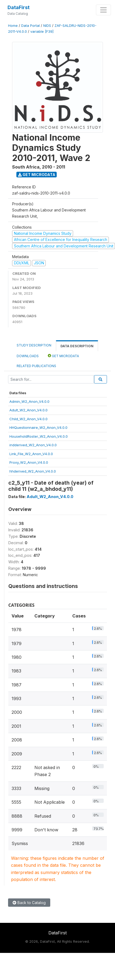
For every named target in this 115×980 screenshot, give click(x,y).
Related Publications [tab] (36, 366)
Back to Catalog (29, 903)
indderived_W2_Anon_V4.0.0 (33, 445)
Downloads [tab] (28, 356)
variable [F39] (42, 32)
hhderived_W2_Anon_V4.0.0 (33, 471)
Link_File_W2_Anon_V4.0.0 (31, 454)
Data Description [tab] (77, 346)
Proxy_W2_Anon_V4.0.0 (29, 462)
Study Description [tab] (34, 345)
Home (13, 26)
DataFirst (19, 7)
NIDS (47, 26)
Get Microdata (37, 175)
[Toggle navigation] (103, 10)
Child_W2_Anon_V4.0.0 (28, 419)
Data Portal (30, 26)
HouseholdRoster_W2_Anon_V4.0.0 (39, 436)
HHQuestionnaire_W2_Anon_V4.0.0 (38, 427)
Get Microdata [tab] (63, 356)
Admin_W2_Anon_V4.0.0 (29, 401)
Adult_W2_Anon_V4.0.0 (28, 410)
